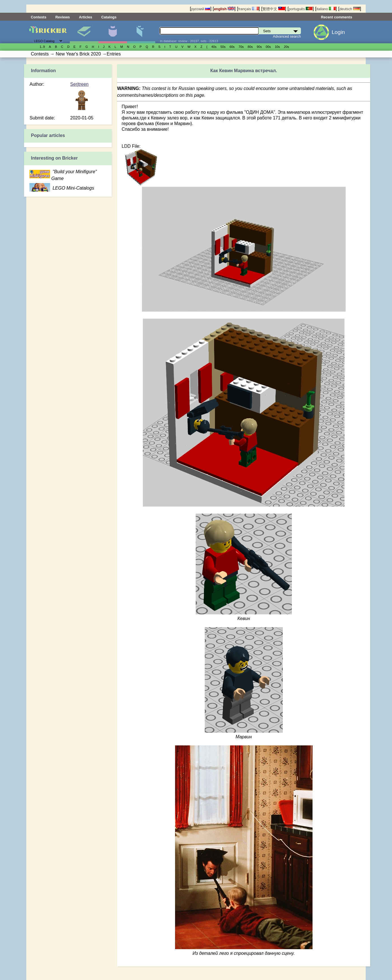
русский (201, 9)
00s (268, 47)
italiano (326, 9)
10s (277, 47)
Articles (86, 17)
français (248, 9)
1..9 (42, 47)
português (301, 9)
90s (259, 47)
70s (241, 47)
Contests (39, 17)
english (224, 9)
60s (232, 47)
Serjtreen (79, 84)
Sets (84, 32)
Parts (141, 32)
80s (250, 47)
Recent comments (337, 17)
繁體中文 (274, 9)
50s (223, 47)
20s (287, 47)
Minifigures (113, 32)
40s (214, 47)
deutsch (350, 9)
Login (338, 32)
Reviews (63, 17)
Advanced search (287, 36)
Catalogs (109, 17)
